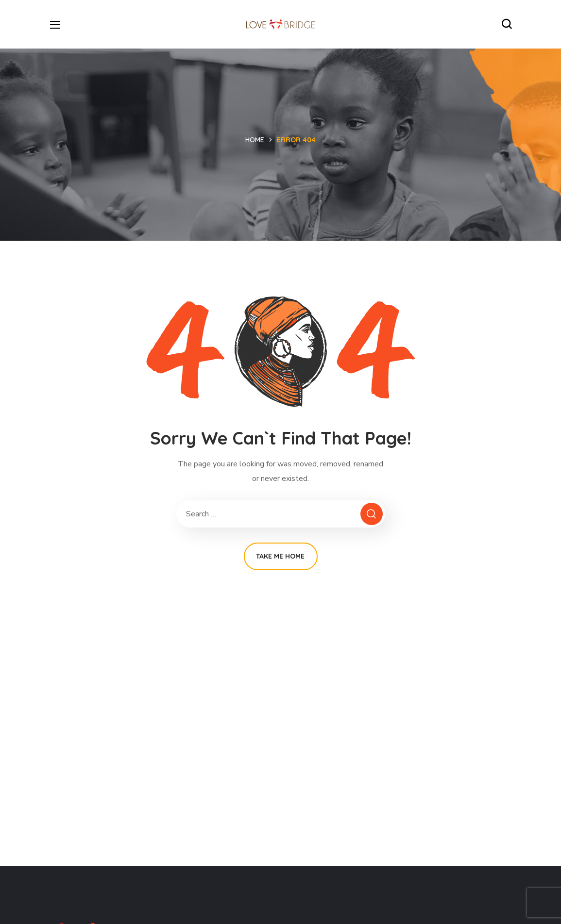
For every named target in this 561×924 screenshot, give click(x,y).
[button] (507, 24)
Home (255, 140)
